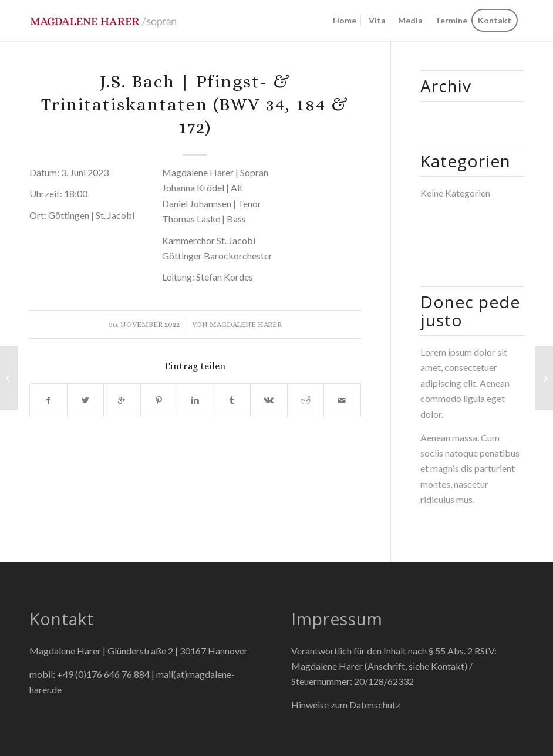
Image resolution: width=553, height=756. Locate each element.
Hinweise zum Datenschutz (346, 705)
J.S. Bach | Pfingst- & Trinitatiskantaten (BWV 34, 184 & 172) (195, 104)
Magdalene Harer (246, 324)
